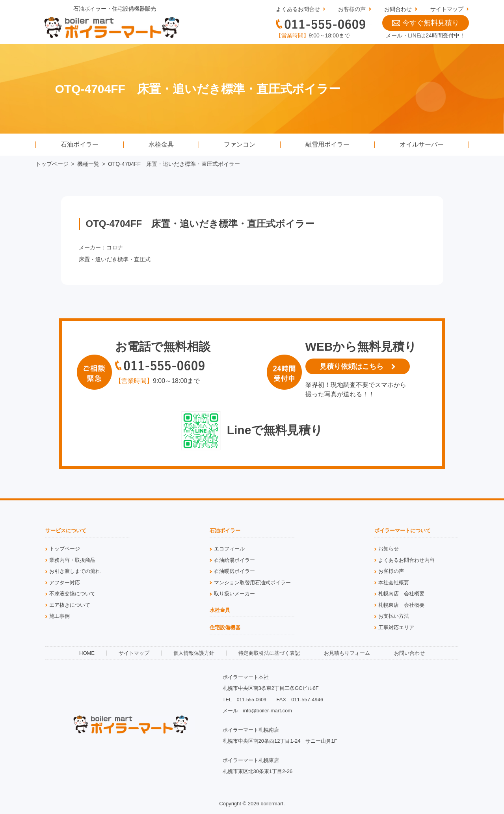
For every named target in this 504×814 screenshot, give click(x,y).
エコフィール (229, 549)
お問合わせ (398, 9)
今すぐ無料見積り (426, 23)
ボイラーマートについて (403, 531)
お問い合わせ (409, 653)
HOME (87, 653)
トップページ (52, 164)
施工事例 (60, 616)
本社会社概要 (394, 583)
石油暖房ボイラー (234, 571)
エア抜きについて (70, 605)
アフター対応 (65, 583)
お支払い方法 (394, 616)
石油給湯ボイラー (234, 560)
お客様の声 (352, 9)
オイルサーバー (422, 144)
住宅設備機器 (225, 628)
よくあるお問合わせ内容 (406, 560)
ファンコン (240, 144)
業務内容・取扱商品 (72, 560)
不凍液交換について (72, 594)
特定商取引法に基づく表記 (269, 653)
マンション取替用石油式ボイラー (252, 583)
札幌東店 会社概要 (401, 605)
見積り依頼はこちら (351, 366)
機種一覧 (88, 164)
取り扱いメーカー (234, 594)
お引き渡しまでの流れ (75, 571)
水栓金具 (161, 144)
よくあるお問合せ (298, 9)
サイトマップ (447, 9)
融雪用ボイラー (327, 144)
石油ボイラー (80, 144)
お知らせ (389, 549)
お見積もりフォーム (347, 653)
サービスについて (66, 531)
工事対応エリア (396, 627)
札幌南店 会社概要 (401, 594)
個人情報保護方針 (194, 653)
